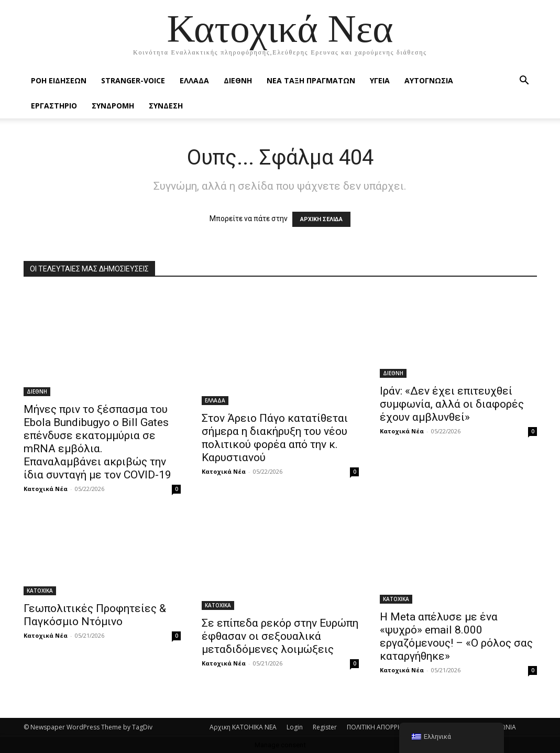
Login (295, 727)
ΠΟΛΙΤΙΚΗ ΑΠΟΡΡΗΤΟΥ (381, 727)
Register (325, 727)
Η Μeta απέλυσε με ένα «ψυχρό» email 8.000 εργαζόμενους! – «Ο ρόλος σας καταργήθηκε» (456, 636)
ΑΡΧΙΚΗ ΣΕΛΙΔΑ (321, 219)
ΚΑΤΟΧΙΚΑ (40, 591)
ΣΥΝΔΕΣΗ (166, 106)
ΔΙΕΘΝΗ (238, 80)
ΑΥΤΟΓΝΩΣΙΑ (429, 80)
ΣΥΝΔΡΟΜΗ (113, 106)
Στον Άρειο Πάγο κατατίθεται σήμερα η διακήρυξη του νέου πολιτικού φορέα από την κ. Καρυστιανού (275, 438)
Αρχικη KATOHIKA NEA (243, 727)
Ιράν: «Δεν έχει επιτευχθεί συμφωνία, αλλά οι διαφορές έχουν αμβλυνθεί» (452, 404)
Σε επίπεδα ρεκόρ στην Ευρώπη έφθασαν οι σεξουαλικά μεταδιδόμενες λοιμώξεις (280, 636)
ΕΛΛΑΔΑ (194, 80)
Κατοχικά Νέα (46, 489)
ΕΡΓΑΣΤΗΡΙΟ (54, 106)
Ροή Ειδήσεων (59, 80)
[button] (524, 81)
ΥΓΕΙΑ (380, 80)
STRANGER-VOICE (133, 80)
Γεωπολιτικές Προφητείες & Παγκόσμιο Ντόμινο (95, 615)
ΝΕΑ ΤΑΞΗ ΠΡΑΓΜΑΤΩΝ (311, 80)
